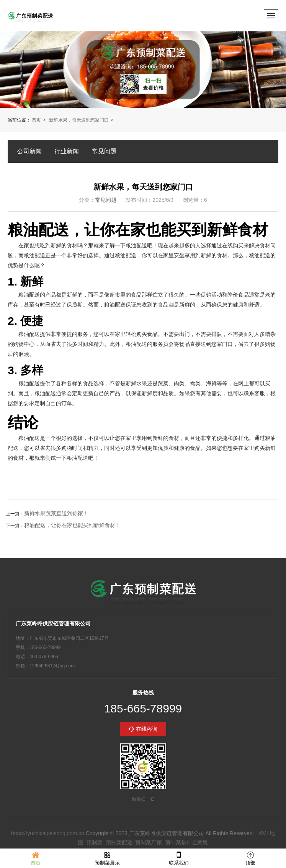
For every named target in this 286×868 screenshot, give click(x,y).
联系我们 (179, 858)
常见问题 (104, 151)
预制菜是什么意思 (186, 842)
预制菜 (95, 842)
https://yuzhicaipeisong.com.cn (48, 833)
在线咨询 (147, 729)
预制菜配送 (119, 842)
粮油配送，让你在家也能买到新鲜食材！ (72, 525)
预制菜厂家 (149, 842)
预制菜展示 (107, 858)
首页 (36, 120)
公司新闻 (29, 151)
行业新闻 (67, 151)
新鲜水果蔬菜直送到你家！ (56, 513)
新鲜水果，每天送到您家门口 (79, 120)
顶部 (250, 858)
